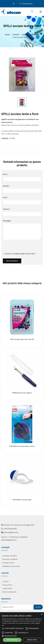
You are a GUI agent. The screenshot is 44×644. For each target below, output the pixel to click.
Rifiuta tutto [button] (32, 640)
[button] (22, 636)
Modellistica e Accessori (11, 566)
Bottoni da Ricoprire (10, 592)
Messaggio (7, 221)
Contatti (5, 581)
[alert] (22, 628)
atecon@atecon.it (11, 532)
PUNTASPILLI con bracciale (22, 500)
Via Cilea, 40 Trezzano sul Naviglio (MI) (19, 525)
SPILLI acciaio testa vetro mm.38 (22, 339)
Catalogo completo (10, 556)
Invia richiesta (12, 261)
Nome (6, 174)
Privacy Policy (30, 254)
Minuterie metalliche (10, 559)
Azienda (6, 186)
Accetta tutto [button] (12, 640)
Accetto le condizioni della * (19, 254)
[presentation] (19, 247)
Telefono (7, 209)
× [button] (42, 614)
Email (5, 198)
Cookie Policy (7, 588)
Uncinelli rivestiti (8, 563)
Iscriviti (38, 607)
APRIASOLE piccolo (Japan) (22, 393)
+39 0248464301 (26, 4)
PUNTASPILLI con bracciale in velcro (22, 446)
